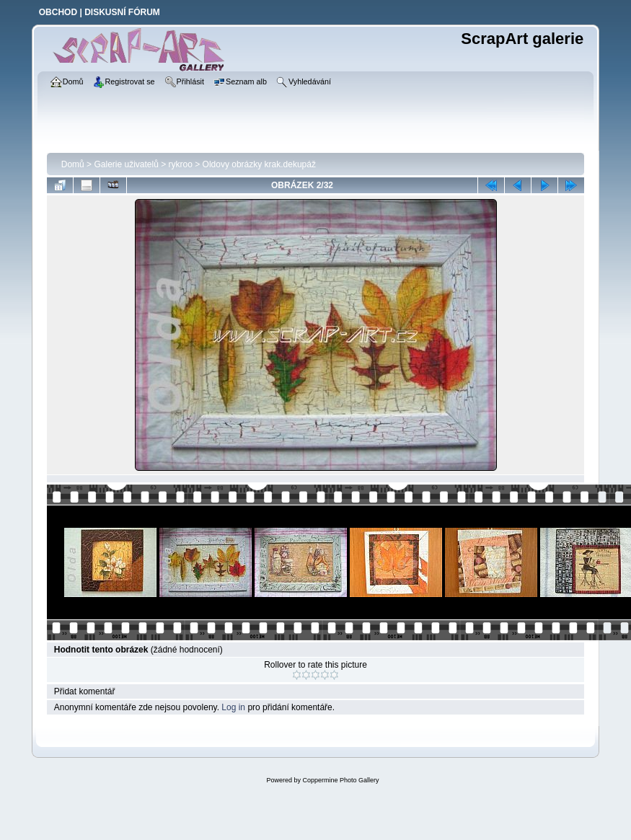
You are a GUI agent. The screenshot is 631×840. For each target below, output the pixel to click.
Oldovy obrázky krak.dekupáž (259, 164)
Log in (233, 707)
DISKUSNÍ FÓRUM (122, 12)
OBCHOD (58, 12)
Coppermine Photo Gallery (340, 780)
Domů (73, 164)
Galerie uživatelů (126, 164)
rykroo (181, 164)
